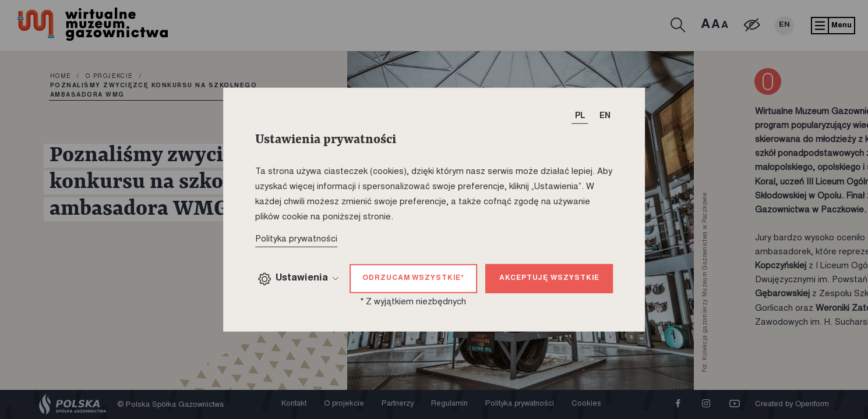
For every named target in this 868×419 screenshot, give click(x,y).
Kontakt (294, 404)
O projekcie (110, 77)
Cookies (586, 404)
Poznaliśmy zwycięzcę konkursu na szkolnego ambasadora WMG (154, 91)
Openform (812, 405)
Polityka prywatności (520, 404)
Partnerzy (398, 404)
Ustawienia (298, 279)
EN (784, 25)
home (61, 77)
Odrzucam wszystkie (413, 278)
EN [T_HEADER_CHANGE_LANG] (605, 116)
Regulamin (449, 404)
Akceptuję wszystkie (549, 278)
